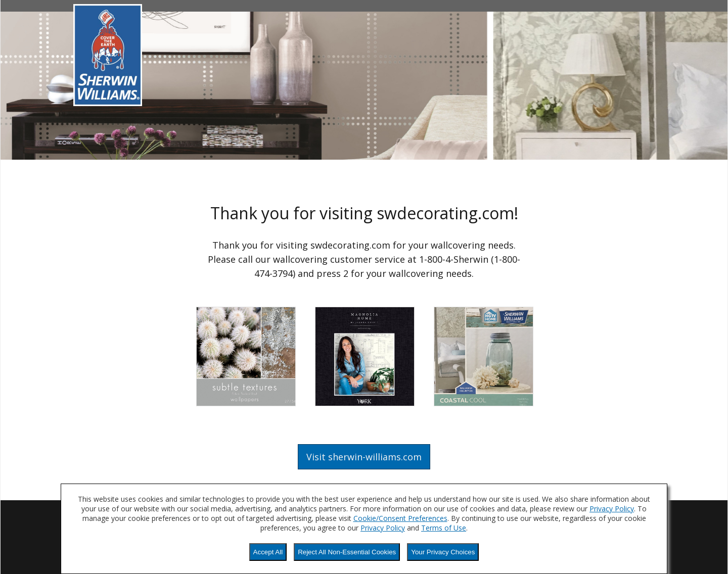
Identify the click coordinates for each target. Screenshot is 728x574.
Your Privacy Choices (443, 552)
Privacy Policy (612, 509)
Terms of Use (444, 528)
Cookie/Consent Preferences (400, 518)
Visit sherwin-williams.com (364, 457)
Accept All (268, 552)
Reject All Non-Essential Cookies (347, 552)
